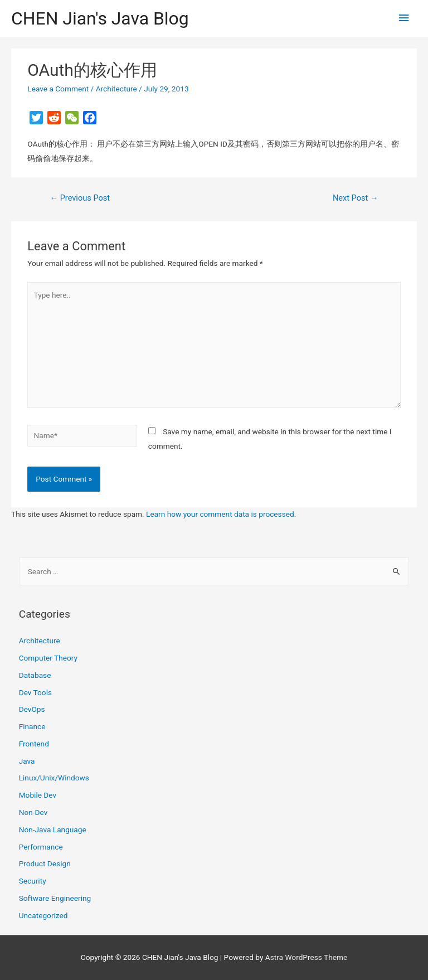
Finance (32, 726)
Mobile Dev (38, 795)
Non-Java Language (53, 829)
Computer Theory (48, 658)
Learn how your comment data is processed (220, 514)
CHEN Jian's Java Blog (100, 18)
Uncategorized (43, 915)
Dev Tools (35, 692)
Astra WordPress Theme (306, 957)
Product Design (45, 863)
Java (27, 761)
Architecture (116, 89)
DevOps (32, 709)
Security (33, 881)
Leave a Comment (58, 89)
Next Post (356, 198)
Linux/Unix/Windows (54, 778)
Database (35, 675)
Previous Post (80, 198)
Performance (41, 847)
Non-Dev (33, 812)
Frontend (34, 744)
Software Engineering (55, 898)
